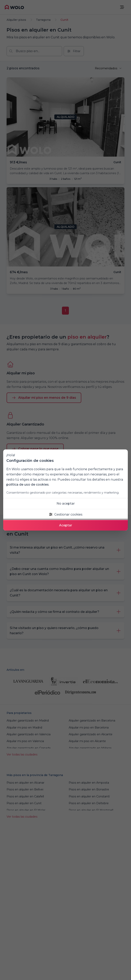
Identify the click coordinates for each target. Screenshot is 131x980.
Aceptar (66, 525)
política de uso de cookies (28, 485)
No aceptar (66, 503)
